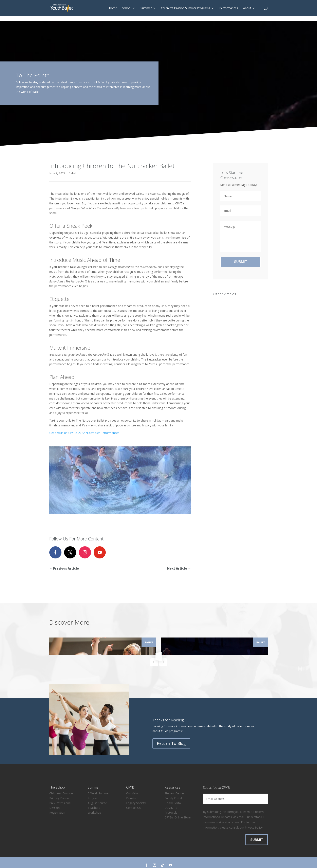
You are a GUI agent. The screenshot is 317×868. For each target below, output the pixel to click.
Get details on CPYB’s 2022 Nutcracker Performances (84, 433)
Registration (57, 803)
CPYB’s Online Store (178, 808)
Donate (131, 789)
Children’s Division (61, 784)
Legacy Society (136, 793)
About (247, 8)
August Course (97, 793)
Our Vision (133, 784)
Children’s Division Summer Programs (185, 8)
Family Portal (173, 789)
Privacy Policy (254, 818)
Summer (146, 8)
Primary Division (60, 789)
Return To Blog (171, 734)
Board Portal (173, 793)
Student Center (174, 784)
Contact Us (133, 798)
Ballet (72, 173)
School (127, 8)
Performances (229, 8)
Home (113, 8)
